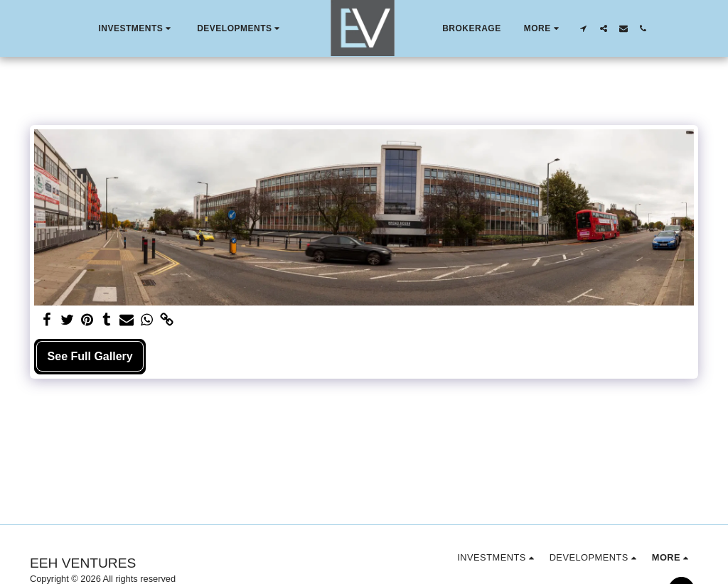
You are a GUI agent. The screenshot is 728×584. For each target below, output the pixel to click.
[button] (136, 28)
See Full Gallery (90, 356)
